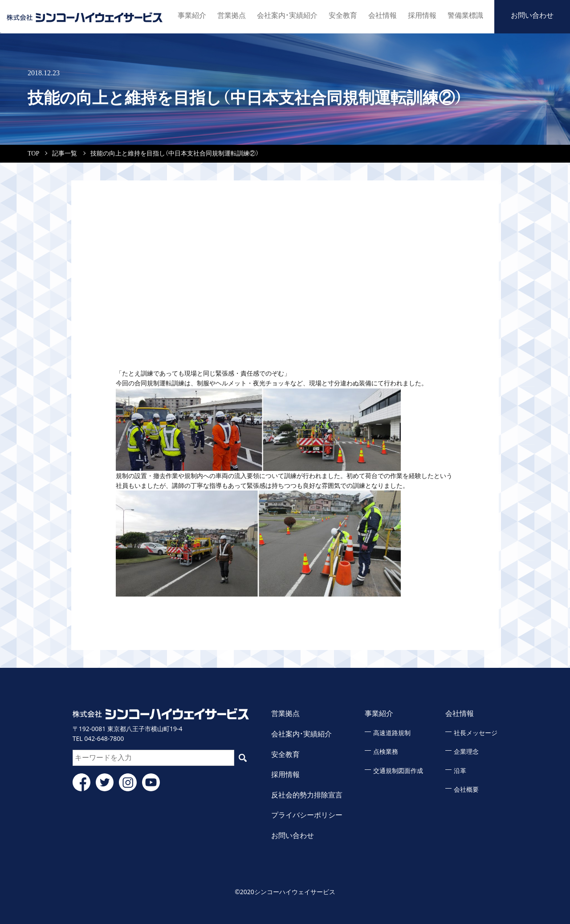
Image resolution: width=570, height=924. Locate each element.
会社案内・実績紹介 (287, 15)
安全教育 (343, 15)
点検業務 (386, 752)
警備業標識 (465, 15)
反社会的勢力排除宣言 (307, 795)
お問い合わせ (532, 15)
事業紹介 (192, 15)
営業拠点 (232, 15)
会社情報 (383, 15)
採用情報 (422, 15)
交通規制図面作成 (398, 771)
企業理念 (466, 752)
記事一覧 (65, 153)
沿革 (460, 771)
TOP (33, 153)
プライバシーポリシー (307, 815)
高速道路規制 (392, 733)
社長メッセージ (476, 733)
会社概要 (466, 790)
